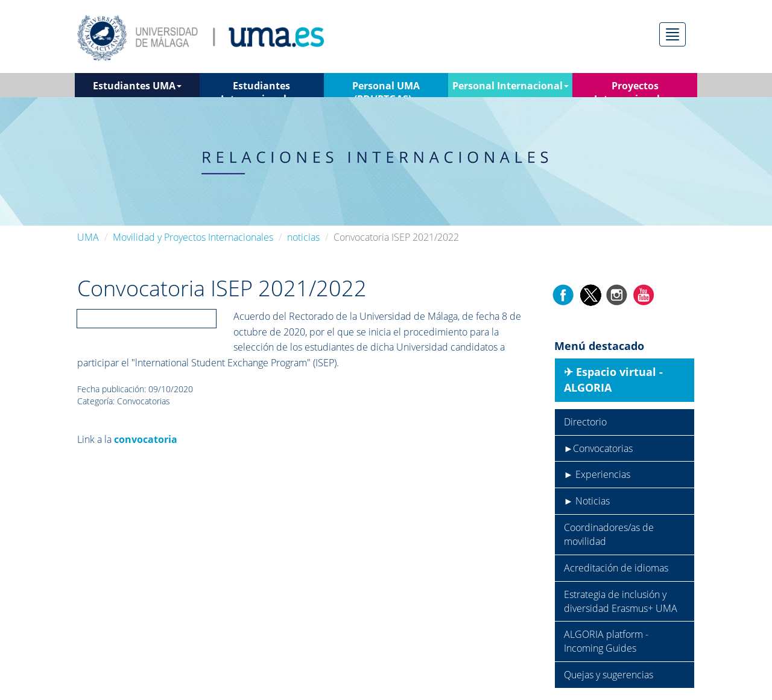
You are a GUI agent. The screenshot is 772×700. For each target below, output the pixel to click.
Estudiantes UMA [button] (137, 86)
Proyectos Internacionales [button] (635, 88)
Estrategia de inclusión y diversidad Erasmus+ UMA (621, 601)
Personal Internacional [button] (511, 86)
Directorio (585, 422)
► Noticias (587, 501)
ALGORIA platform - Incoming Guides (606, 641)
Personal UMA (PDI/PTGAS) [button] (386, 88)
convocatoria (146, 439)
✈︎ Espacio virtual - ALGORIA (613, 380)
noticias (303, 237)
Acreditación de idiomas (616, 568)
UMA (88, 237)
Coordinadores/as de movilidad (609, 534)
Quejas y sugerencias (609, 675)
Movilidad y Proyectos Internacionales (193, 237)
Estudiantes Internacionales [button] (262, 88)
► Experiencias (597, 474)
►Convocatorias (599, 448)
